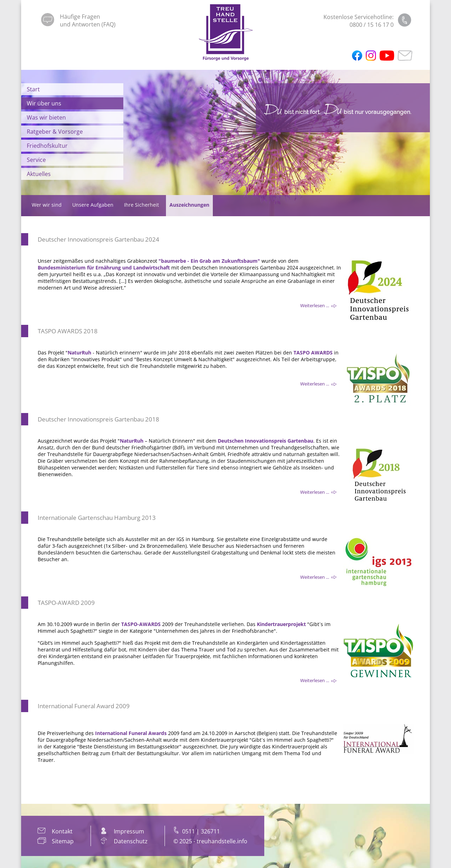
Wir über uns (44, 103)
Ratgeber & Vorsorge (55, 132)
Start (33, 89)
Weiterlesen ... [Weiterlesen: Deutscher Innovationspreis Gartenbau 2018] (318, 492)
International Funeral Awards (131, 733)
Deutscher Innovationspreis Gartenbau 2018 (98, 419)
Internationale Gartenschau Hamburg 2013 (97, 518)
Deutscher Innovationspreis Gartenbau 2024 (98, 239)
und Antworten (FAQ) (88, 24)
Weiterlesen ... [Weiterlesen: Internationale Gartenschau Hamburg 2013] (318, 577)
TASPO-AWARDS (141, 624)
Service (36, 160)
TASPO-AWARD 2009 (66, 603)
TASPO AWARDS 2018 (68, 331)
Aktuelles (39, 174)
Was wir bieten (46, 117)
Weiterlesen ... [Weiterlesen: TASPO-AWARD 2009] (318, 681)
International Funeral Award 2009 (84, 706)
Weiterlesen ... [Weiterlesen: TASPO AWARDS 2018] (318, 384)
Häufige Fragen (80, 17)
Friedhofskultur (47, 146)
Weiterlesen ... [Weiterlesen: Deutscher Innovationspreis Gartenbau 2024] (318, 306)
